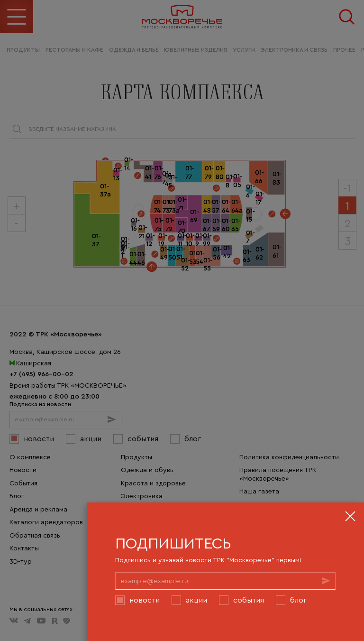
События (249, 600)
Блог (298, 600)
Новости (145, 600)
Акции (196, 600)
